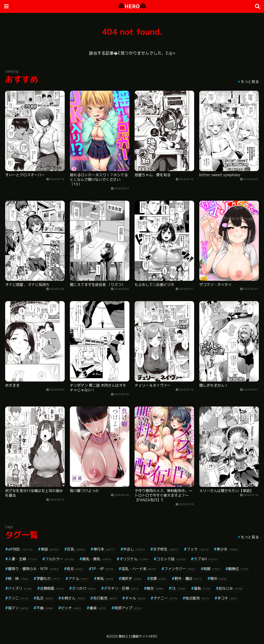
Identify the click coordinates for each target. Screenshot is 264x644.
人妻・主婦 (23, 559)
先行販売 (105, 598)
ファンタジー (180, 569)
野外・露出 (188, 578)
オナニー (165, 598)
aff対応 (20, 549)
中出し (134, 549)
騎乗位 (238, 569)
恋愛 (158, 578)
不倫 (45, 608)
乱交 (45, 598)
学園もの (48, 578)
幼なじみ (231, 588)
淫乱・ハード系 (139, 569)
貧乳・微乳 (97, 559)
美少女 (228, 549)
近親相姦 (52, 588)
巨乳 (76, 549)
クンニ (18, 598)
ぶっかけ (84, 588)
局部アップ (128, 608)
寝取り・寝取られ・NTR (33, 569)
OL (179, 588)
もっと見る (250, 82)
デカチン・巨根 (121, 588)
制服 (212, 569)
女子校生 (166, 549)
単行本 (104, 549)
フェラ (198, 549)
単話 (50, 549)
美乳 (105, 578)
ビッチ (71, 608)
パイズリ (20, 588)
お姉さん (73, 598)
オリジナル (134, 559)
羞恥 (202, 588)
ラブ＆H (206, 559)
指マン (18, 608)
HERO (132, 6)
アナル (79, 578)
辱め (218, 578)
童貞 (98, 608)
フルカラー (60, 559)
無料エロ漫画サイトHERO (138, 636)
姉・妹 (18, 578)
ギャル (135, 598)
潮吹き (132, 578)
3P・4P (102, 569)
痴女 (155, 588)
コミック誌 (171, 559)
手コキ (228, 598)
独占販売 (197, 598)
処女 (75, 569)
